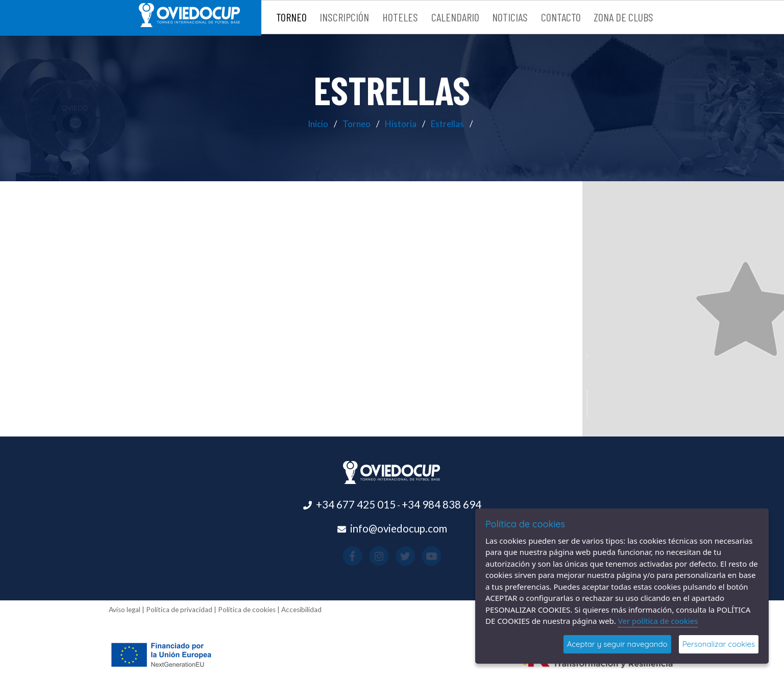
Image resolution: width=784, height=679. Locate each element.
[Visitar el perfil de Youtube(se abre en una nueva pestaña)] (414, 555)
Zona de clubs (623, 17)
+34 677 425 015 (356, 504)
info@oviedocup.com (399, 528)
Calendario (455, 17)
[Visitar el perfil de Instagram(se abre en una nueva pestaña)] (385, 555)
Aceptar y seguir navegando (617, 644)
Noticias (510, 17)
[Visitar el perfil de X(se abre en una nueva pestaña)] (399, 555)
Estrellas (447, 124)
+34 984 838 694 (442, 504)
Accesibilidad (301, 610)
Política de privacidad (179, 610)
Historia (401, 124)
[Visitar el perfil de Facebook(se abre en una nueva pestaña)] (370, 555)
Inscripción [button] (344, 17)
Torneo (357, 124)
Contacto (561, 17)
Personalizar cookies (719, 644)
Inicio (318, 124)
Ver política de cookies (658, 621)
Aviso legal (125, 610)
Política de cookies (247, 610)
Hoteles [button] (400, 17)
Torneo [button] (291, 17)
